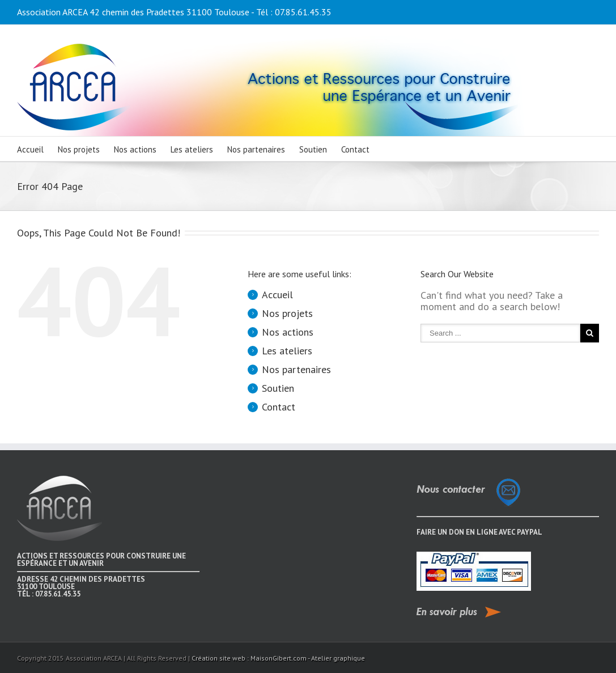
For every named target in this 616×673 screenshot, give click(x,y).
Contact (355, 149)
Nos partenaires (256, 149)
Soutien (313, 149)
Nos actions (135, 149)
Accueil (30, 149)
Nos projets (79, 149)
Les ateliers (192, 149)
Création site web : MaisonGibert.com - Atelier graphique (278, 658)
